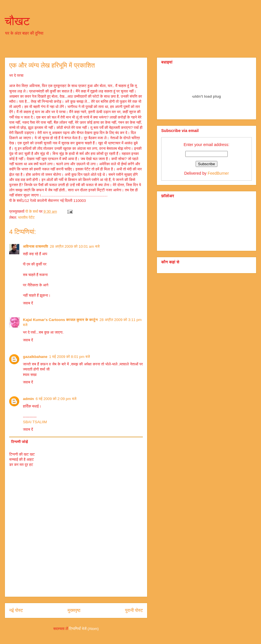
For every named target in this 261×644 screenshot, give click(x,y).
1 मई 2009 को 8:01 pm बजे (69, 357)
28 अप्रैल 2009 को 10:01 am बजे (75, 246)
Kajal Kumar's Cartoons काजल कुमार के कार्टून (60, 320)
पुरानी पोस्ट (134, 610)
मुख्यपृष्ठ (74, 610)
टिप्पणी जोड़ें (20, 442)
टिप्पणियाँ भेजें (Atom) (84, 629)
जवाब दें (28, 303)
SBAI (27, 422)
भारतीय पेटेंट (26, 217)
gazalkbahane (35, 357)
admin (28, 399)
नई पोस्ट (16, 610)
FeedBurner (218, 173)
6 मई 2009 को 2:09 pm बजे (56, 399)
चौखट (17, 21)
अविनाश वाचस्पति (36, 246)
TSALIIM (40, 422)
